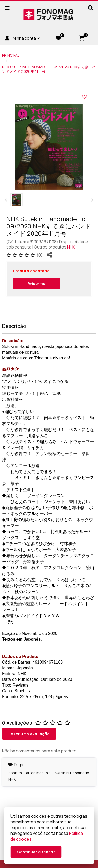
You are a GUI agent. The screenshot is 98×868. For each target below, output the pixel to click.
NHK (71, 247)
